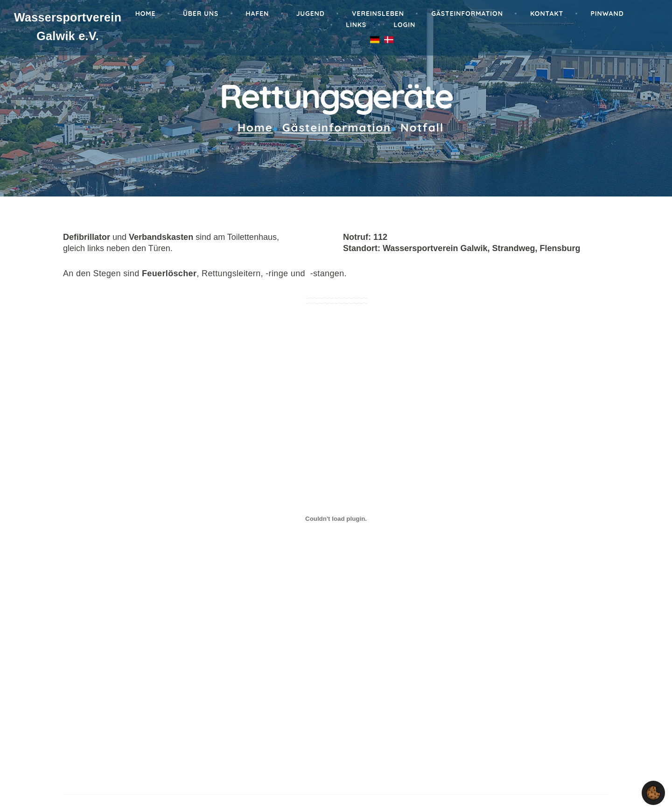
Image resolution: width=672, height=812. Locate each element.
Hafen (258, 14)
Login (404, 25)
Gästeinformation (467, 14)
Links (356, 25)
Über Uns (201, 14)
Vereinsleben (378, 14)
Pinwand (607, 14)
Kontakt (547, 14)
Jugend (311, 14)
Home (146, 14)
